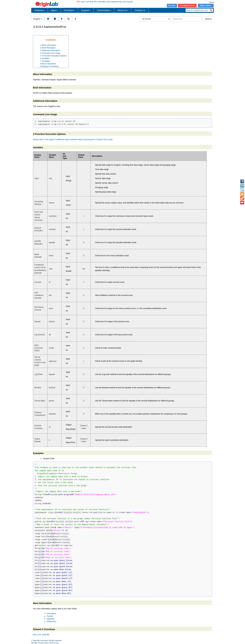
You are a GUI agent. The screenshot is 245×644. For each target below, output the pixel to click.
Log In (211, 2)
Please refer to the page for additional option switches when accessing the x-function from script (73, 140)
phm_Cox (37, 635)
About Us (123, 10)
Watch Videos (206, 5)
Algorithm (51, 619)
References (51, 622)
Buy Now (172, 5)
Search (208, 19)
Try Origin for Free (187, 5)
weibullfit (46, 635)
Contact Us (140, 10)
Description (51, 614)
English (38, 19)
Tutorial (50, 616)
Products (39, 10)
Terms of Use (54, 643)
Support (86, 10)
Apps (54, 10)
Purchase (69, 10)
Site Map (34, 643)
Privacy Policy (43, 643)
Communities (104, 10)
